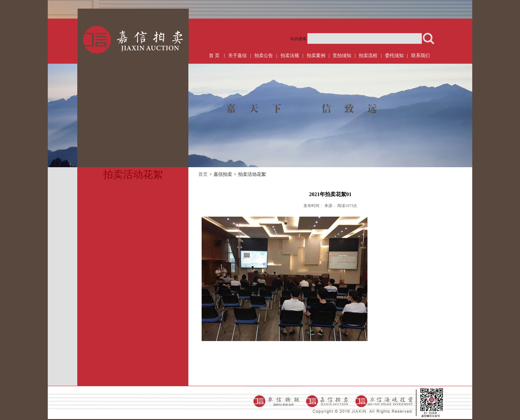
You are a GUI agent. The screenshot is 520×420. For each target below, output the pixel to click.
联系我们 (421, 56)
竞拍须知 (342, 56)
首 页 (214, 56)
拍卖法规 (290, 56)
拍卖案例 (316, 56)
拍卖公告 (264, 56)
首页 (203, 174)
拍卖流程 (368, 56)
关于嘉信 (237, 56)
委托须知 (394, 56)
